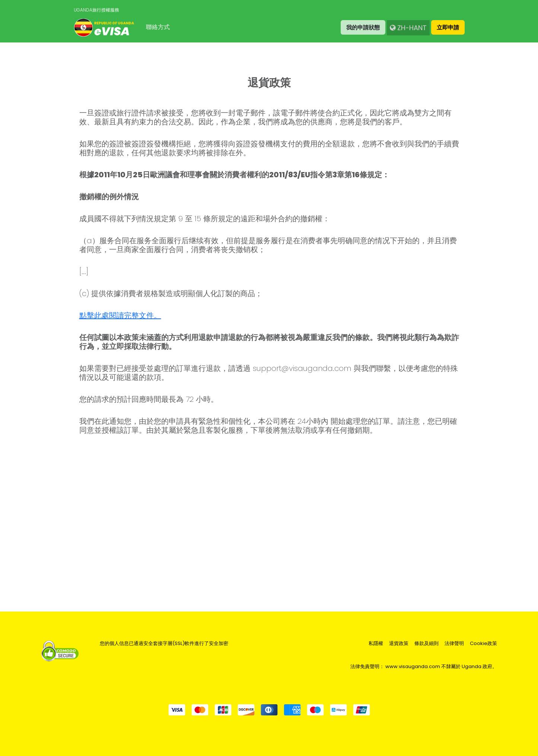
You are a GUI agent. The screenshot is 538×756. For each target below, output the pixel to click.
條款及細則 (426, 644)
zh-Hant (408, 28)
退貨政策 (399, 644)
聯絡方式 (158, 27)
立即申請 (448, 27)
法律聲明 (454, 644)
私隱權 (376, 644)
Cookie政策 (483, 644)
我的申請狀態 (363, 27)
